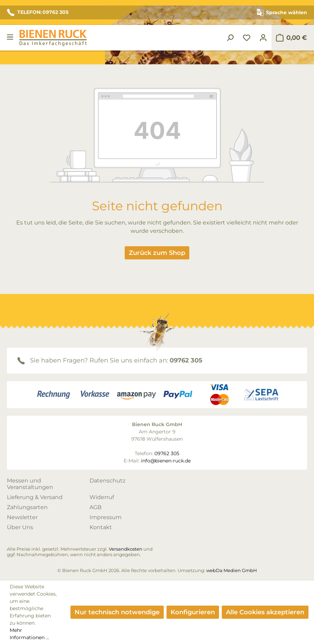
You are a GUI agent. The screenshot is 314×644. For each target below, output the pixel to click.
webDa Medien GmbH (232, 570)
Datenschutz (107, 481)
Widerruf (102, 497)
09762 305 (186, 360)
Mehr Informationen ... (29, 634)
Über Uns (20, 527)
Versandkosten (126, 549)
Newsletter (22, 517)
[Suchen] (230, 38)
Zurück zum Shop (157, 253)
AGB (96, 507)
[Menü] (10, 37)
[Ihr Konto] (263, 38)
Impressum (106, 517)
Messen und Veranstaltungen (30, 484)
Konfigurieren (193, 612)
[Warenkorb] (291, 38)
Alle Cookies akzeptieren (265, 612)
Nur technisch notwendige (117, 612)
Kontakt (101, 527)
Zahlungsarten (27, 507)
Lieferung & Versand (35, 497)
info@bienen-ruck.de (166, 461)
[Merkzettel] (247, 38)
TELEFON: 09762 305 (38, 12)
